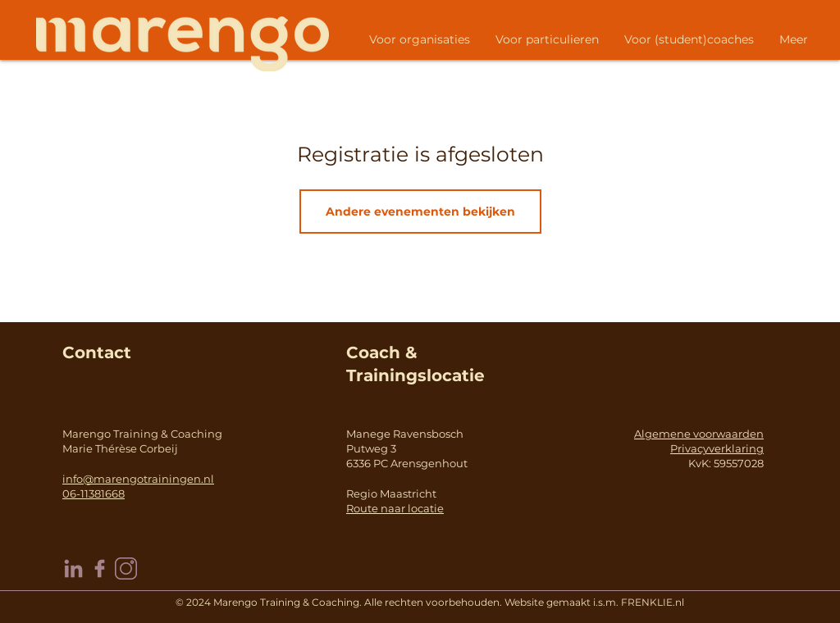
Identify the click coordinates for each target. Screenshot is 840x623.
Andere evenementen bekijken (420, 211)
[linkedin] (73, 568)
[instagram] (126, 568)
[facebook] (100, 568)
